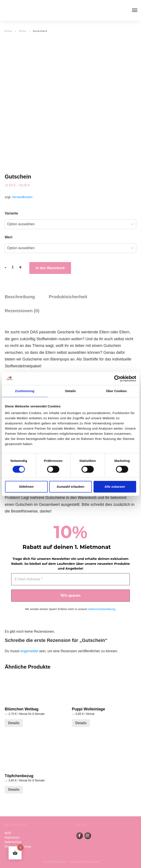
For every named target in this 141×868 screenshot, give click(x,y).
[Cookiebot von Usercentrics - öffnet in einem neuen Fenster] (117, 379)
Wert (9, 237)
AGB (8, 833)
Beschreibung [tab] (20, 297)
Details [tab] (70, 391)
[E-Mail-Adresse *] (70, 579)
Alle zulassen (115, 487)
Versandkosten (22, 197)
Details (14, 723)
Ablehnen (26, 487)
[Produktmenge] (13, 267)
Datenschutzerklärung (102, 609)
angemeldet (29, 651)
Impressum (12, 837)
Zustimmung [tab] (25, 391)
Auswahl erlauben (70, 487)
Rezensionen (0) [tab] (22, 311)
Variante (11, 213)
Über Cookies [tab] (116, 391)
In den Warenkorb (50, 268)
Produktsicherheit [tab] (68, 297)
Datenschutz (13, 842)
